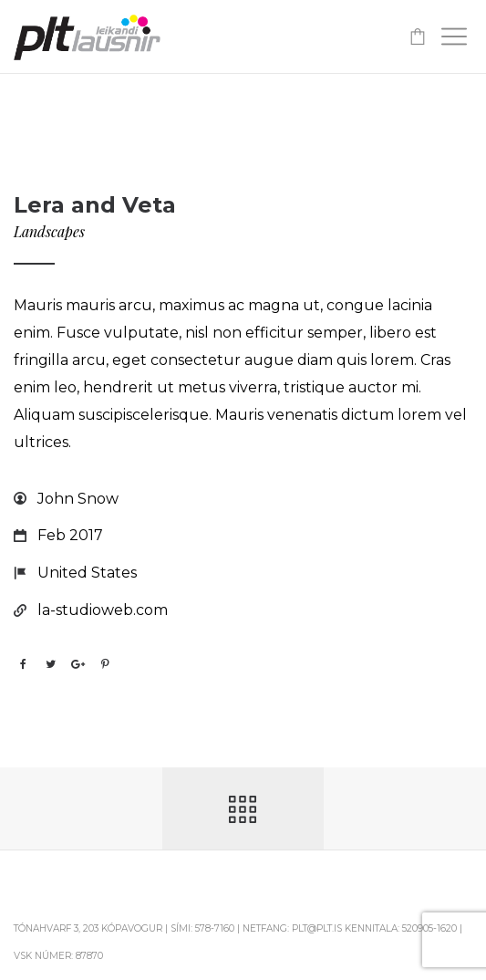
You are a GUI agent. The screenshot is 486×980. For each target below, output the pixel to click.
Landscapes (49, 231)
